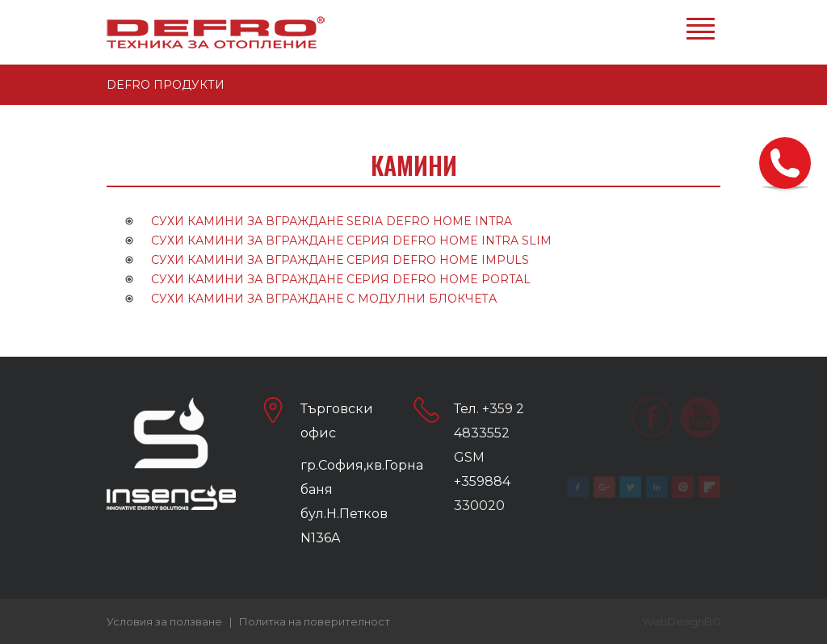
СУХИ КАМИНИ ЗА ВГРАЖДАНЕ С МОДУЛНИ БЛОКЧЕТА (324, 299)
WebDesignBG (681, 621)
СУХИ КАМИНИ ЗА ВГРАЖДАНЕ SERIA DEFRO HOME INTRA (332, 221)
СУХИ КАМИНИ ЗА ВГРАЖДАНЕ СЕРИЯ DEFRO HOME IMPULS (340, 260)
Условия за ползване (164, 621)
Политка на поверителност (315, 621)
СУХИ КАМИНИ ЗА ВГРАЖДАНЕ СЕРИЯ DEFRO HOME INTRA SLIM (351, 240)
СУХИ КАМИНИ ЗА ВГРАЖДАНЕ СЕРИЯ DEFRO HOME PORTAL (341, 279)
